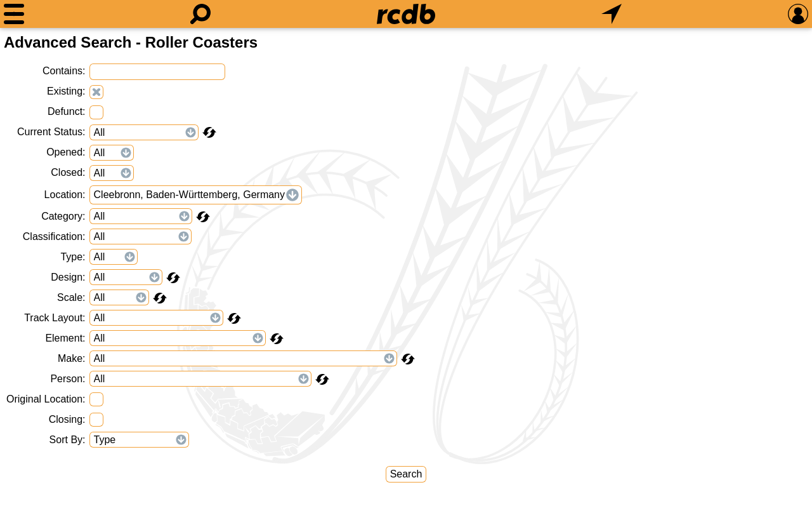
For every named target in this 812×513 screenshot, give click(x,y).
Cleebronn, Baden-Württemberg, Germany (189, 195)
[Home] (406, 14)
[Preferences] (798, 14)
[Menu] (14, 14)
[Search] (200, 14)
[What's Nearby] (612, 14)
